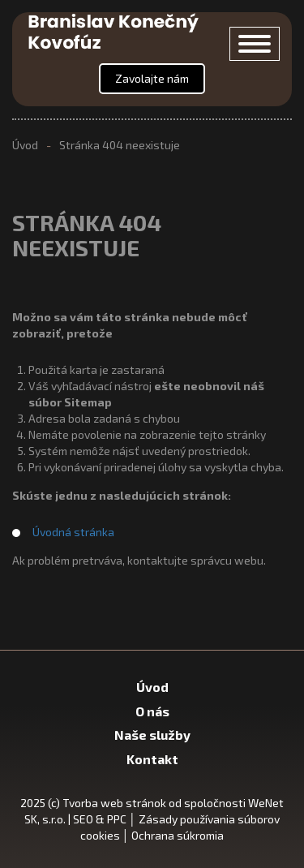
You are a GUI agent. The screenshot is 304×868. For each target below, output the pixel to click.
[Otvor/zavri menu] (255, 44)
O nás (152, 711)
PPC (117, 819)
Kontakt (152, 759)
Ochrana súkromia (178, 835)
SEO (83, 819)
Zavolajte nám (152, 78)
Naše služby (152, 735)
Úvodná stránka (73, 532)
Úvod (25, 145)
